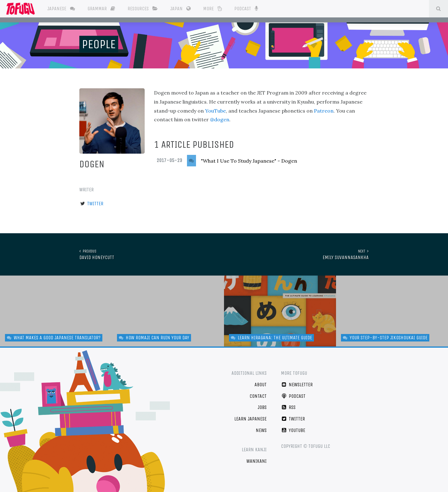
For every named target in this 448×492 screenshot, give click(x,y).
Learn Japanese (250, 419)
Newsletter (297, 385)
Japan (180, 9)
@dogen (220, 119)
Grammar (101, 9)
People (99, 44)
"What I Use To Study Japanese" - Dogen (249, 161)
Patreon (324, 111)
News (261, 430)
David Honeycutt (97, 254)
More (212, 9)
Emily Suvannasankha (346, 254)
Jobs (262, 407)
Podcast (246, 8)
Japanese (61, 9)
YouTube (215, 111)
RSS (288, 407)
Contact (258, 396)
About (261, 385)
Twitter (95, 204)
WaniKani (257, 461)
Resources (143, 9)
